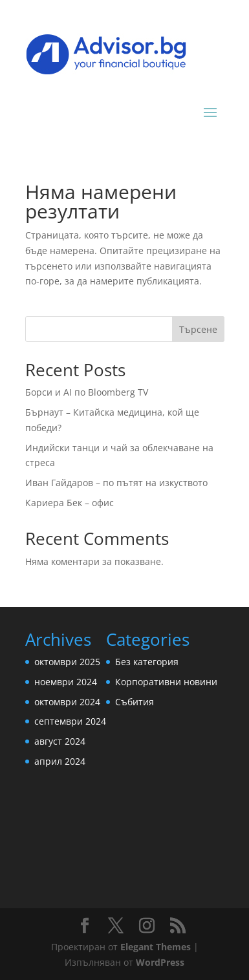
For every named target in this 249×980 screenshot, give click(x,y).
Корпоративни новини (166, 682)
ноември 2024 (66, 682)
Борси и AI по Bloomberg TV (87, 392)
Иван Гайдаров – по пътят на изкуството (116, 483)
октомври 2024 (67, 702)
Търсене (198, 329)
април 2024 (60, 761)
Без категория (147, 662)
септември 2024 (70, 721)
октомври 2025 (67, 662)
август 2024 (60, 741)
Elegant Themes (156, 947)
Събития (135, 702)
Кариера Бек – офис (70, 503)
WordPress (160, 962)
